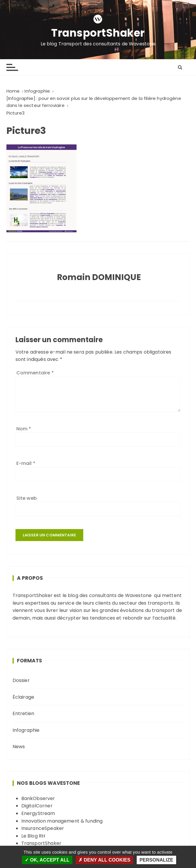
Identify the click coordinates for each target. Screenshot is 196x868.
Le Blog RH (33, 836)
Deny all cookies (104, 860)
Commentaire (35, 373)
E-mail (26, 463)
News (19, 747)
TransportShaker (98, 33)
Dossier (21, 680)
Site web (27, 498)
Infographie (26, 730)
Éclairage (23, 697)
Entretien (23, 713)
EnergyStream (38, 813)
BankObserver (38, 798)
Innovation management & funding (62, 821)
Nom (24, 429)
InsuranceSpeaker (43, 828)
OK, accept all (47, 860)
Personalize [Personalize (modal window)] (156, 860)
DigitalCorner (37, 806)
